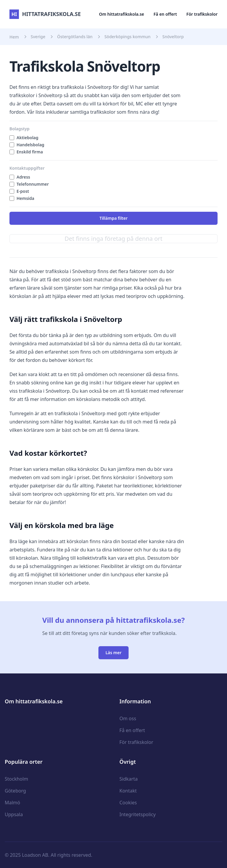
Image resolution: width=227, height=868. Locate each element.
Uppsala (14, 814)
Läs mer (113, 653)
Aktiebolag (27, 138)
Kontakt (128, 791)
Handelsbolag (30, 145)
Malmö (12, 803)
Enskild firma (30, 152)
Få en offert (165, 14)
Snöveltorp (173, 37)
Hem (14, 37)
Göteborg (15, 791)
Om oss (128, 718)
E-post (23, 191)
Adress (23, 177)
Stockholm (16, 779)
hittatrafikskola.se (45, 14)
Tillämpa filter (113, 218)
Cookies (128, 803)
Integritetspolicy (138, 814)
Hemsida (25, 198)
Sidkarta (129, 779)
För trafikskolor (202, 14)
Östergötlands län (75, 37)
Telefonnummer (33, 184)
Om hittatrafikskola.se (122, 14)
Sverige (38, 37)
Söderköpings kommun (127, 37)
